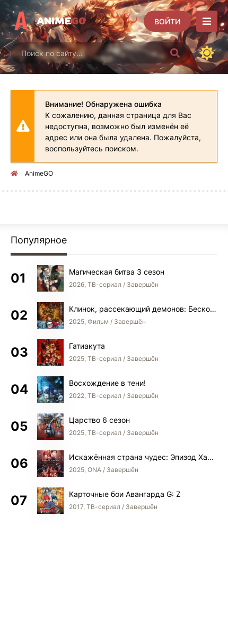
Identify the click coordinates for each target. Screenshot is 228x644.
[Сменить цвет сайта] (207, 53)
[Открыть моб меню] (207, 21)
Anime (62, 21)
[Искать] (175, 53)
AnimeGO (39, 173)
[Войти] (167, 21)
